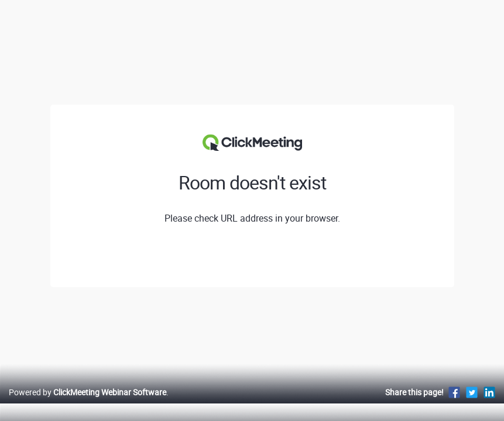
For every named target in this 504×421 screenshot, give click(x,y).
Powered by (88, 404)
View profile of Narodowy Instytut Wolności (252, 257)
